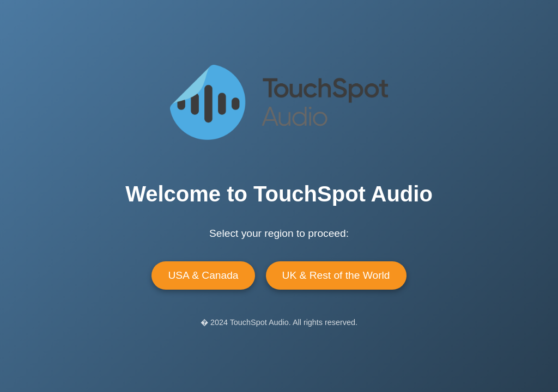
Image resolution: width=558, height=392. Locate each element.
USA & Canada (203, 275)
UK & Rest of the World (336, 275)
